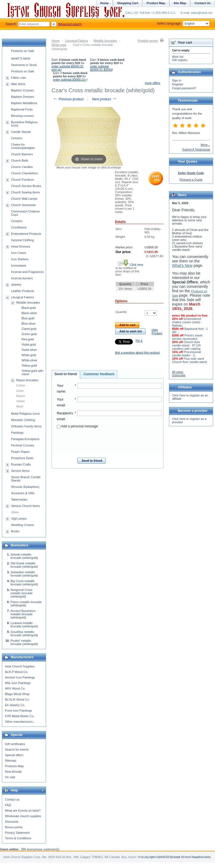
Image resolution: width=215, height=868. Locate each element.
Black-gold (29, 308)
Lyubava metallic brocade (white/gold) (24, 625)
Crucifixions (19, 227)
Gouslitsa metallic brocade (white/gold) (24, 633)
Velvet (20, 401)
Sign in (177, 80)
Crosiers (17, 221)
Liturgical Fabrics (76, 41)
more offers (153, 83)
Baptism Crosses (22, 90)
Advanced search (70, 24)
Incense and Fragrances (27, 272)
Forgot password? (184, 88)
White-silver (29, 360)
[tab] (66, 374)
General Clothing (22, 240)
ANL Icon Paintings (18, 683)
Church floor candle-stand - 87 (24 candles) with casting (186, 345)
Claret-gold (29, 329)
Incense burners (22, 278)
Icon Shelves (20, 259)
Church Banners (22, 154)
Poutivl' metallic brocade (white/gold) (24, 642)
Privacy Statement (17, 833)
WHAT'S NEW (21, 59)
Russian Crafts (21, 464)
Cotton (21, 385)
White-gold (59, 45)
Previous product (68, 99)
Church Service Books (26, 186)
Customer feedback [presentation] (99, 374)
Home (56, 41)
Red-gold (28, 339)
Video (15, 512)
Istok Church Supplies (20, 666)
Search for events (17, 749)
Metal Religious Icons (25, 414)
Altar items (18, 84)
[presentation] (109, 441)
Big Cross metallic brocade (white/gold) (24, 583)
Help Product (157, 332)
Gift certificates (15, 744)
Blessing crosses (22, 116)
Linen (20, 391)
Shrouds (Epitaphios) (25, 487)
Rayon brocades (27, 380)
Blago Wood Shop (17, 694)
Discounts (12, 822)
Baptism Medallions (24, 103)
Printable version (148, 41)
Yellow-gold (29, 365)
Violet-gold (29, 344)
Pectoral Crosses (23, 445)
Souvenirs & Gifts (23, 493)
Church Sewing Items (25, 192)
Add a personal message (77, 426)
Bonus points (14, 827)
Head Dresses (21, 246)
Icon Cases (19, 253)
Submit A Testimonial (196, 149)
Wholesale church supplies (23, 816)
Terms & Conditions (18, 838)
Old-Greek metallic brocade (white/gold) (24, 565)
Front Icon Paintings (18, 711)
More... (205, 145)
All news (178, 372)
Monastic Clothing (23, 420)
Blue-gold (28, 318)
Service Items (20, 471)
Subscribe (179, 375)
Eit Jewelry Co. (15, 705)
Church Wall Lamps (24, 199)
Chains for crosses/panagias (23, 146)
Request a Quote (191, 180)
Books (15, 531)
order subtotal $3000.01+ (70, 80)
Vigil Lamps (19, 519)
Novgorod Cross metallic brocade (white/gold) (21, 593)
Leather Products (23, 291)
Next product (104, 99)
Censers (17, 138)
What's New (182, 265)
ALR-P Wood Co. (17, 672)
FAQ (8, 805)
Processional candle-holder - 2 (186, 354)
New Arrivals (13, 772)
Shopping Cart (128, 3)
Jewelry (16, 285)
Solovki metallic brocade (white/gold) (24, 556)
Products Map (14, 766)
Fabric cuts (18, 78)
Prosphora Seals (22, 458)
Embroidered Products (26, 234)
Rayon (21, 396)
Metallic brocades (105, 41)
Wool (20, 406)
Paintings (17, 433)
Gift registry (180, 60)
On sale (10, 777)
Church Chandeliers (24, 173)
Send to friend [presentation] (66, 374)
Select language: (183, 23)
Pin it (139, 341)
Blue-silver (29, 323)
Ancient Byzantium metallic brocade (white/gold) (23, 614)
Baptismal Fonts (22, 109)
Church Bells (20, 161)
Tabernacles (19, 499)
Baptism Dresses (22, 97)
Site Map (180, 3)
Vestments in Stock (24, 65)
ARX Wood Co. (15, 688)
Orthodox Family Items (26, 426)
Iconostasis (19, 265)
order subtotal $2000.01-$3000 (101, 68)
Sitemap (10, 761)
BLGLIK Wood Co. (17, 699)
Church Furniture (22, 180)
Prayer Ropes (20, 452)
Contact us (12, 799)
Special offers (14, 755)
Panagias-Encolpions (25, 439)
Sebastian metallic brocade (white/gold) (24, 574)
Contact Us (203, 3)
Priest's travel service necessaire (187, 337)
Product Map (156, 3)
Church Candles (22, 167)
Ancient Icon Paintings (20, 677)
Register (178, 84)
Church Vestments (23, 205)
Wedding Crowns (23, 525)
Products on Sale (23, 51)
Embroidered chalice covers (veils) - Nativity (187, 322)
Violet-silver (29, 350)
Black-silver (29, 313)
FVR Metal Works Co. (20, 716)
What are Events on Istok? (23, 811)
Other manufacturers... (20, 722)
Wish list (178, 57)
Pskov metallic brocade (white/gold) (26, 604)
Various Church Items (25, 506)
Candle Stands (21, 132)
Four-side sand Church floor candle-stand (189, 360)
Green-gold (29, 334)
